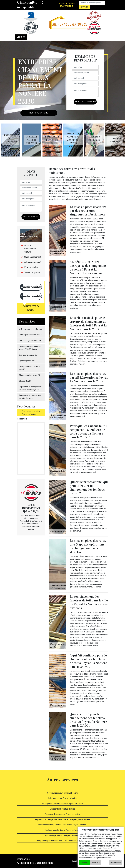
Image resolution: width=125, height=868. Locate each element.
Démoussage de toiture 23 (30, 341)
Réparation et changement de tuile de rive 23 (30, 397)
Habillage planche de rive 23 (31, 335)
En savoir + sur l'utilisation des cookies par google (100, 851)
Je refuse (96, 863)
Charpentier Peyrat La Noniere (62, 809)
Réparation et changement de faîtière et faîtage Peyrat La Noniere (62, 819)
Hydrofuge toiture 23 (28, 361)
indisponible (27, 3)
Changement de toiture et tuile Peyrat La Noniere (62, 804)
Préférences (116, 863)
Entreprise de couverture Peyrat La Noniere (63, 814)
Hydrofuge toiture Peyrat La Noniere (63, 798)
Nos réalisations (39, 113)
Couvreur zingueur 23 (28, 355)
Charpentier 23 (25, 381)
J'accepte (84, 863)
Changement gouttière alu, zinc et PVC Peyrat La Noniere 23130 (62, 841)
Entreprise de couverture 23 (31, 329)
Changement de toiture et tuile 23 (30, 368)
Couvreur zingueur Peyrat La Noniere (62, 793)
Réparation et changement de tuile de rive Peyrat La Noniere (63, 825)
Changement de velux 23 (29, 375)
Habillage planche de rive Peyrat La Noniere (63, 830)
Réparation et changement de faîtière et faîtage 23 (30, 388)
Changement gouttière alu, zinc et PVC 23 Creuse (30, 348)
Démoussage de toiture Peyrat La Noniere (63, 835)
